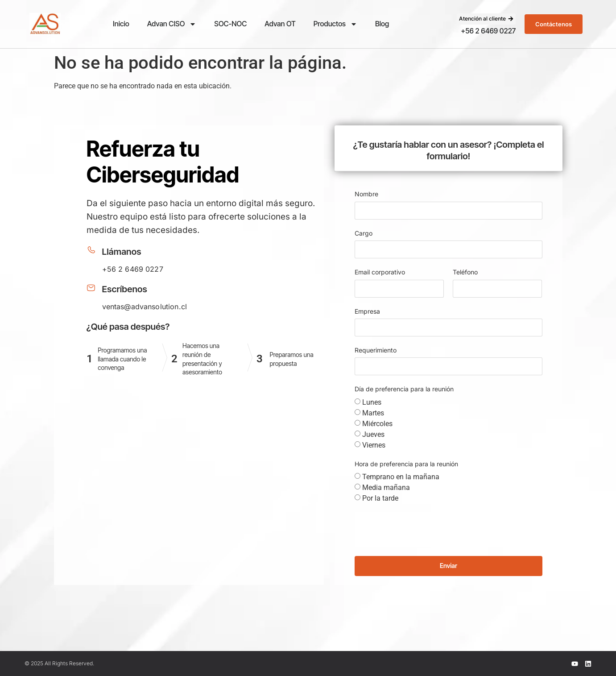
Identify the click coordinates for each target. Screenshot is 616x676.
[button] (486, 19)
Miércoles (377, 424)
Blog (382, 24)
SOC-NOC (230, 24)
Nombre (366, 194)
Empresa (367, 311)
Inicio (121, 24)
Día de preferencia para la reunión (404, 389)
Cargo (364, 233)
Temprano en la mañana (401, 477)
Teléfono (465, 272)
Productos (335, 24)
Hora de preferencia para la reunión (406, 464)
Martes (373, 413)
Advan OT (280, 24)
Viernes (374, 445)
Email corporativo (380, 272)
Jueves (373, 434)
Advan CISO (172, 24)
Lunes (372, 402)
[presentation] (422, 530)
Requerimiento (376, 350)
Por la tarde (380, 498)
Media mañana (386, 487)
